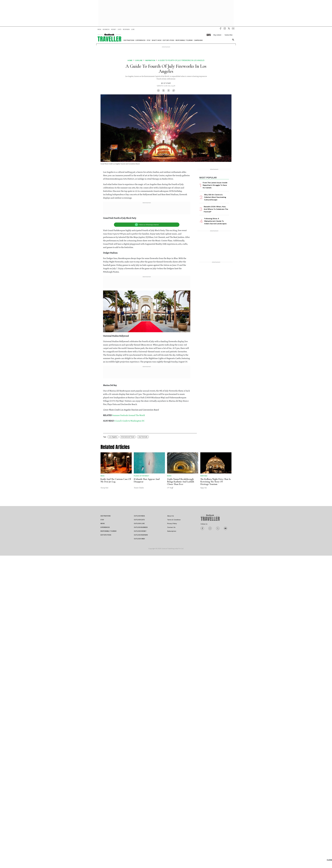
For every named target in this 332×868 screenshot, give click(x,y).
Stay (149, 40)
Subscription (172, 531)
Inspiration (150, 60)
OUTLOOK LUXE (139, 523)
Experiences (141, 40)
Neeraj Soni (104, 488)
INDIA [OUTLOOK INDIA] (99, 29)
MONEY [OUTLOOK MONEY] (114, 29)
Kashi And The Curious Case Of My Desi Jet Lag (116, 480)
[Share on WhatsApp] (158, 90)
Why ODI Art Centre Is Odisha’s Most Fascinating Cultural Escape (215, 197)
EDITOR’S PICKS (106, 535)
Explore (139, 60)
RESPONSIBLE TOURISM (108, 531)
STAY (102, 520)
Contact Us (171, 527)
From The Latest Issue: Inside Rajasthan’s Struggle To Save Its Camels (215, 185)
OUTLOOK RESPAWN (141, 535)
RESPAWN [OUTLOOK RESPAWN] (126, 29)
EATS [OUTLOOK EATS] (120, 29)
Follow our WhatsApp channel (147, 225)
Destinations (129, 40)
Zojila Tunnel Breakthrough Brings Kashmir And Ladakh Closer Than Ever (181, 482)
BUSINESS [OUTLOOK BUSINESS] (106, 29)
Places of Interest (142, 476)
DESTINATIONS (106, 516)
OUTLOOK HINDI (139, 539)
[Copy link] (174, 90)
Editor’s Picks (168, 40)
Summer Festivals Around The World (129, 415)
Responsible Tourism (184, 40)
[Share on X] (163, 90)
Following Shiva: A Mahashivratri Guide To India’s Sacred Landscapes (215, 221)
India (102, 476)
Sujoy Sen (204, 488)
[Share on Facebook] (169, 90)
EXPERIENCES (105, 527)
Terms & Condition (174, 520)
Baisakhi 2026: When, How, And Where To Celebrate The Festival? (216, 209)
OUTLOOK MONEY (140, 531)
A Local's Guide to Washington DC (129, 421)
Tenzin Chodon (139, 488)
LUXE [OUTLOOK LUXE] (133, 29)
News (169, 476)
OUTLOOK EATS (139, 520)
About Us (171, 516)
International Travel (128, 437)
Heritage (204, 476)
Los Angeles (113, 437)
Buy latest (217, 35)
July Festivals (143, 437)
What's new (157, 40)
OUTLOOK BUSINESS (141, 527)
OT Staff (167, 83)
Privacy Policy (172, 523)
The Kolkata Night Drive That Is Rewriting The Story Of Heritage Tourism (215, 482)
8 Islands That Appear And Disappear (147, 480)
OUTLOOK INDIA (139, 516)
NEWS (103, 523)
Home (130, 60)
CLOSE (329, 860)
